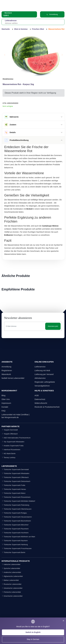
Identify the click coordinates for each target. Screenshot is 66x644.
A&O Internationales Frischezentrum (16, 438)
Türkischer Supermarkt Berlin (13, 552)
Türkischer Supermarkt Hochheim (15, 533)
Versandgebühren (42, 386)
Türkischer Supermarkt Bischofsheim (16, 521)
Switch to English (33, 632)
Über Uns (6, 399)
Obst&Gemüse (8, 79)
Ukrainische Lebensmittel (12, 588)
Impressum (6, 403)
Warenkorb (6, 374)
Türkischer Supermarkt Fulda (13, 485)
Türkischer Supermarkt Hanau (14, 489)
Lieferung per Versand (44, 374)
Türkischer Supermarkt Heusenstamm (17, 517)
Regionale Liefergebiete (45, 382)
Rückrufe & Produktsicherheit (47, 407)
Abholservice (40, 378)
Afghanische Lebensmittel (12, 576)
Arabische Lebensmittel (11, 572)
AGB (37, 395)
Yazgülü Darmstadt (10, 430)
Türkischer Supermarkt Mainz (13, 493)
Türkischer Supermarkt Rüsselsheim (16, 497)
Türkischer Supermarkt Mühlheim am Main (18, 537)
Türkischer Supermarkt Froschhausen (17, 548)
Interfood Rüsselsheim (11, 450)
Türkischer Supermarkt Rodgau (14, 513)
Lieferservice (40, 367)
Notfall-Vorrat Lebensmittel (13, 378)
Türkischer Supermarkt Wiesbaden (15, 473)
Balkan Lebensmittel (10, 580)
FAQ (3, 411)
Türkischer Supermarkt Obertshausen (16, 509)
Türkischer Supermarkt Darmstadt (15, 469)
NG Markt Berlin (9, 454)
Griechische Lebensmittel (12, 596)
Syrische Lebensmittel (11, 568)
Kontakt (5, 407)
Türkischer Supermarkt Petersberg (15, 505)
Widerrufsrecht (41, 403)
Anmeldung (52, 14)
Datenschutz (40, 399)
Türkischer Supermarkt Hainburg (15, 545)
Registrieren (7, 370)
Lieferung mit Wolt (42, 370)
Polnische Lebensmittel (11, 592)
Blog (3, 395)
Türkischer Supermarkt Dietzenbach (16, 481)
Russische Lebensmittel (11, 584)
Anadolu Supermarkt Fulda (13, 446)
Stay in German (33, 639)
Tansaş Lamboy (8, 457)
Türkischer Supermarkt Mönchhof (15, 525)
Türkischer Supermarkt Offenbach (15, 477)
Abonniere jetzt (53, 326)
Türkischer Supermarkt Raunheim (15, 529)
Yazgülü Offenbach (10, 434)
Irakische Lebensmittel (11, 564)
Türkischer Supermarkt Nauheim (15, 541)
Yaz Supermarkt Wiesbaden (13, 442)
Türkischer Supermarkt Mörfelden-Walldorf (18, 501)
